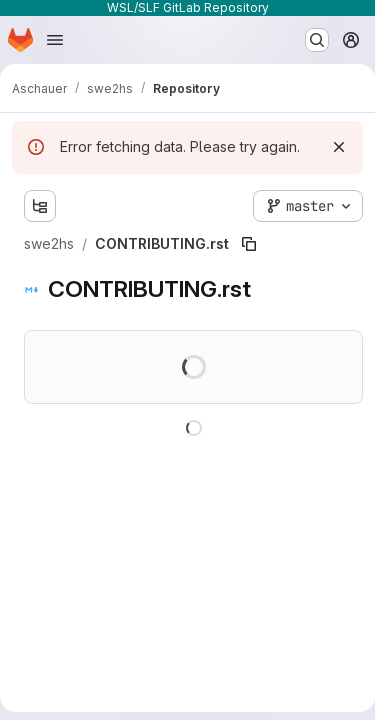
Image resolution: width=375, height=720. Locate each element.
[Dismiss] (339, 147)
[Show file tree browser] (40, 206)
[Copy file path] (249, 244)
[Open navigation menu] (55, 40)
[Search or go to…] (317, 40)
